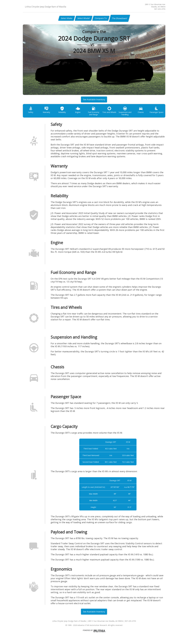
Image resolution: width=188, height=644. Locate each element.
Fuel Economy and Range (94, 112)
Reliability (62, 111)
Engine (78, 111)
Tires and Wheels (110, 111)
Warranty (47, 111)
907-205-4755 (160, 9)
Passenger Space (157, 111)
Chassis (142, 111)
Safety (31, 111)
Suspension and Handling (126, 112)
